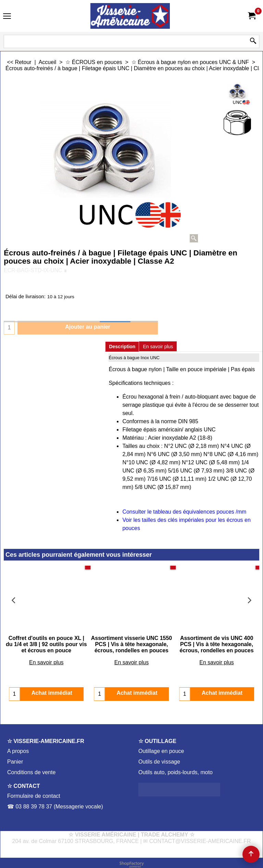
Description (122, 347)
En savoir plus (158, 347)
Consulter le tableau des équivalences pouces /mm (184, 512)
